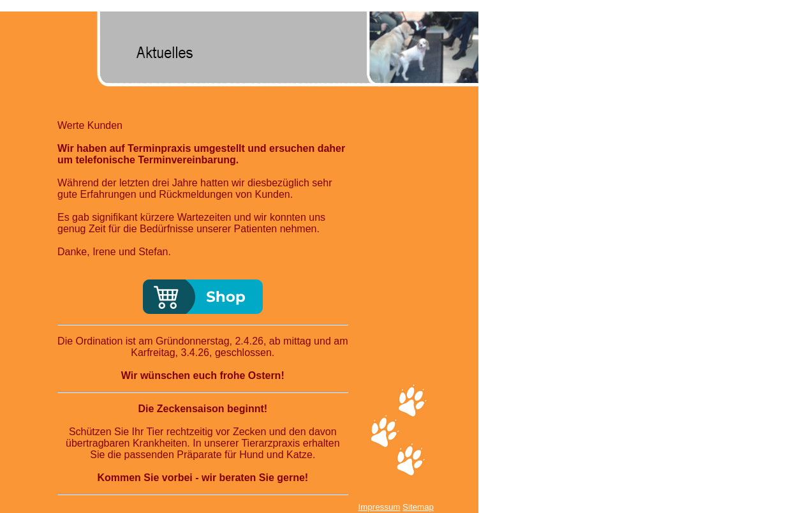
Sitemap (418, 507)
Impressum (379, 507)
